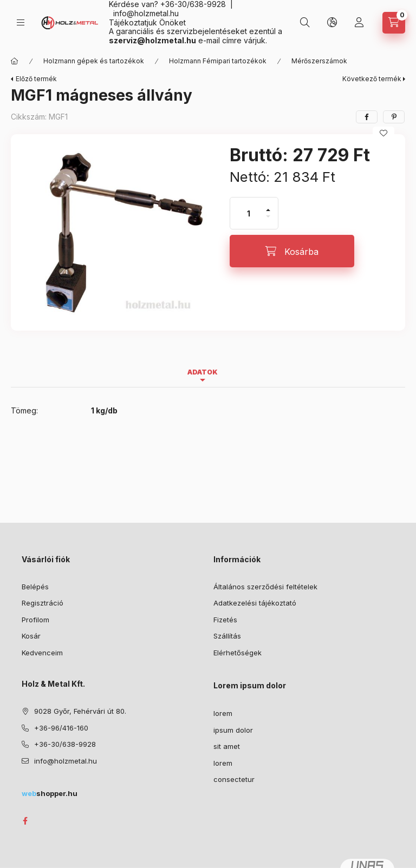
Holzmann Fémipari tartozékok (218, 61)
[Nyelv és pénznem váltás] (332, 23)
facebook (25, 821)
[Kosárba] (292, 251)
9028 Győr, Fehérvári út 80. (80, 711)
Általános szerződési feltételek (265, 587)
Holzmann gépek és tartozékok (94, 61)
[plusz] (268, 205)
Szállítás (227, 636)
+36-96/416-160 (61, 728)
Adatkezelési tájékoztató (255, 603)
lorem (223, 713)
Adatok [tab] (203, 372)
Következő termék (372, 79)
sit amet (227, 746)
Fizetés (225, 620)
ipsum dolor (233, 730)
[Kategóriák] (21, 22)
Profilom (35, 620)
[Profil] (359, 23)
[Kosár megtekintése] (394, 23)
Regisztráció (43, 603)
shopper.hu (50, 793)
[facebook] (367, 117)
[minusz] (268, 221)
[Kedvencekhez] (383, 133)
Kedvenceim (42, 653)
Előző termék (36, 79)
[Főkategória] (15, 61)
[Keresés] (305, 23)
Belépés (35, 587)
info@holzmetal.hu (146, 13)
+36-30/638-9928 (65, 744)
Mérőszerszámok (319, 61)
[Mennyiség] (249, 213)
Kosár (31, 636)
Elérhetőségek (238, 653)
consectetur (234, 779)
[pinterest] (394, 117)
